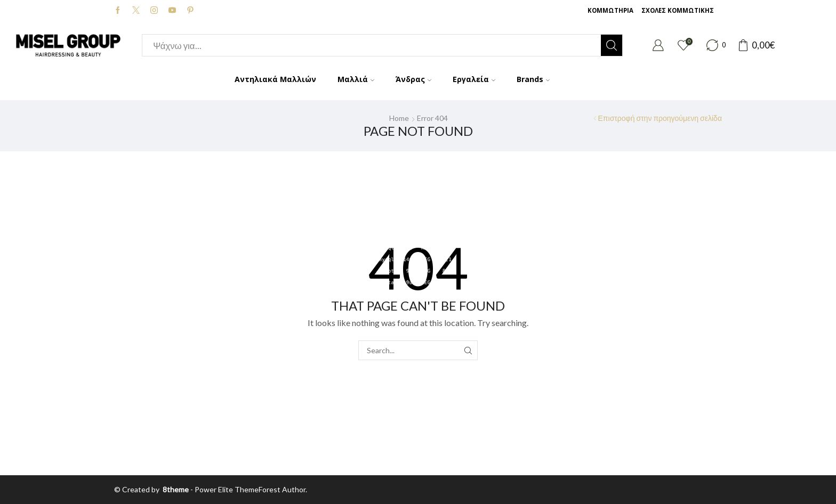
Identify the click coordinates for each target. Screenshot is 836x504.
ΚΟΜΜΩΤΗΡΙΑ (610, 10)
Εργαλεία (474, 79)
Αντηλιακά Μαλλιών (275, 79)
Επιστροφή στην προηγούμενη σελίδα (660, 118)
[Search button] (612, 45)
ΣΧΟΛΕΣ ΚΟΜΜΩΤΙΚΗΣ (678, 10)
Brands (533, 79)
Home (399, 118)
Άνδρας (413, 79)
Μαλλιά (356, 79)
